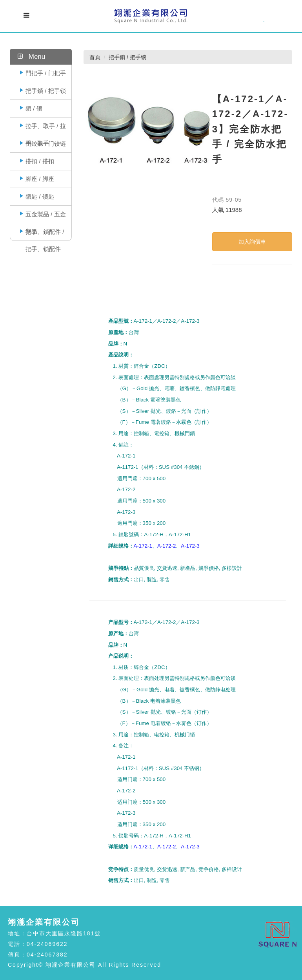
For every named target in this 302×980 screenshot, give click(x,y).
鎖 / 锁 (34, 108)
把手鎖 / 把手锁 (46, 91)
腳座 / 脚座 (40, 179)
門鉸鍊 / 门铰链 (46, 144)
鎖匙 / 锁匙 (40, 196)
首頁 (95, 57)
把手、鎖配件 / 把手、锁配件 (45, 234)
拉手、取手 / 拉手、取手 (46, 129)
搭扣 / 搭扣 (40, 161)
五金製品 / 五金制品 (46, 217)
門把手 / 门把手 (46, 73)
